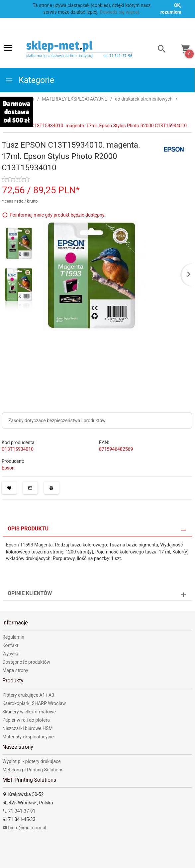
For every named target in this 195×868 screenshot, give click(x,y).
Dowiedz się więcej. (120, 12)
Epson (8, 468)
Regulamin (13, 637)
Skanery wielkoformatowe (29, 712)
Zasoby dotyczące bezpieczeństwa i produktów (57, 421)
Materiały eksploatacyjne (28, 737)
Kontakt (10, 645)
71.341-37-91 (19, 811)
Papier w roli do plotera (26, 720)
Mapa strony (15, 670)
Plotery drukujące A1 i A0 (28, 695)
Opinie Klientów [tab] (30, 593)
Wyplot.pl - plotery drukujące (32, 761)
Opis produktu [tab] (28, 529)
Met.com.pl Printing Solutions (33, 770)
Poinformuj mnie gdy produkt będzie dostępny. (57, 215)
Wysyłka (11, 654)
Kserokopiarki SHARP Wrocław (34, 703)
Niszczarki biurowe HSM (28, 728)
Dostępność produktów (26, 662)
